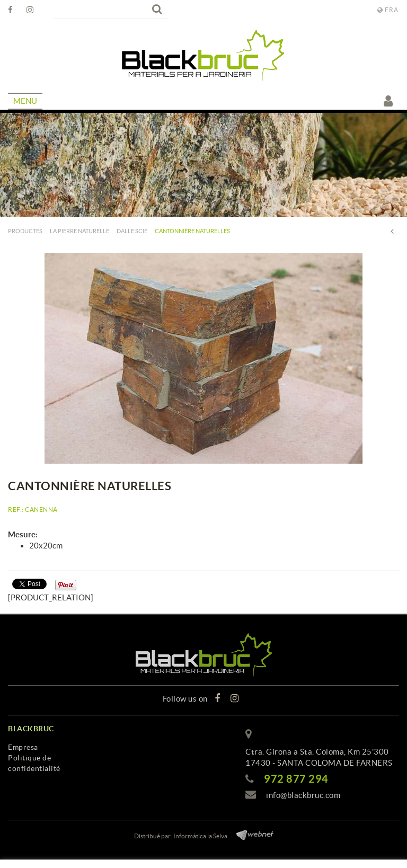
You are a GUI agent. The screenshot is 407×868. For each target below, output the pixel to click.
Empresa (23, 747)
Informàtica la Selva (200, 836)
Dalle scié (132, 231)
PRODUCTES (25, 231)
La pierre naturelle (79, 231)
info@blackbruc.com (303, 795)
